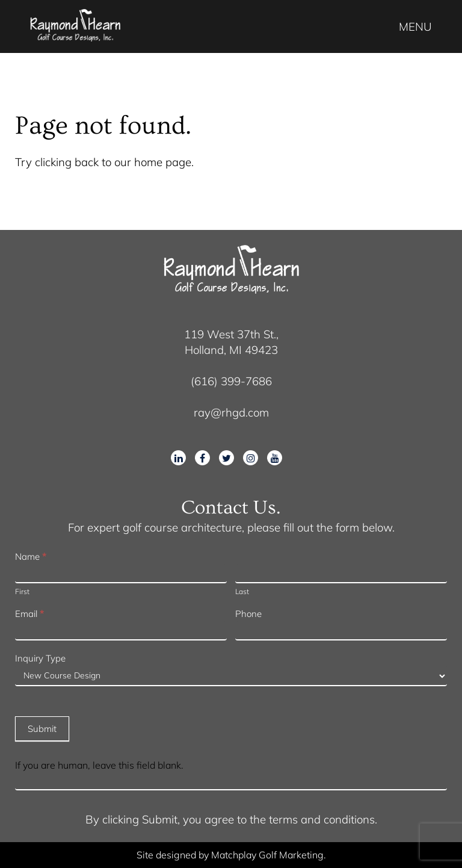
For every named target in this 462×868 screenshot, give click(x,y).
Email (29, 614)
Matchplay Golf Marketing (267, 855)
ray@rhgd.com (231, 412)
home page (163, 162)
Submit (42, 729)
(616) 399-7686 (231, 381)
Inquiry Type (40, 658)
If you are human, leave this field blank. (99, 765)
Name (31, 556)
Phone (248, 614)
